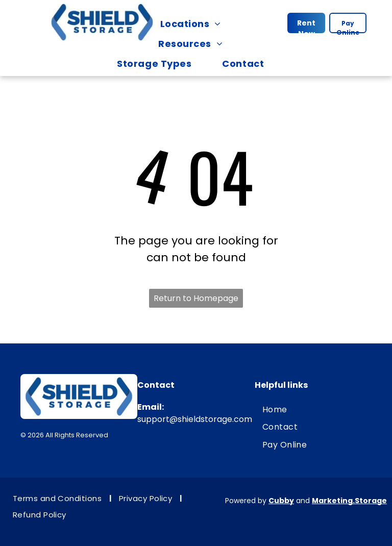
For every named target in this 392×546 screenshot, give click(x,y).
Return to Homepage (196, 298)
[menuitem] (196, 24)
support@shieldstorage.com (195, 419)
